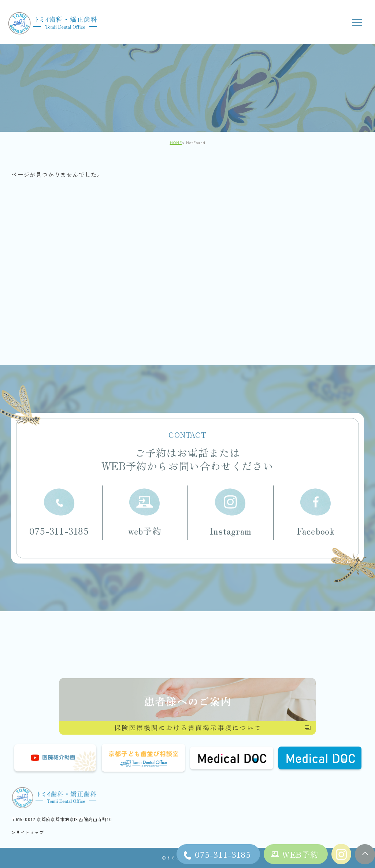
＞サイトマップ (27, 832)
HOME (176, 142)
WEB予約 (300, 854)
